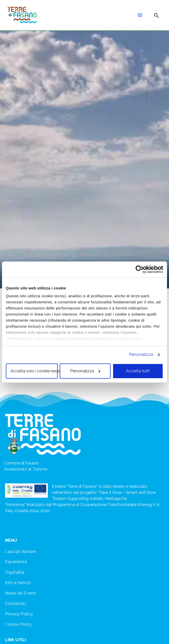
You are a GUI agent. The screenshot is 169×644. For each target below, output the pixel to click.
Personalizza (141, 354)
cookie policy (129, 338)
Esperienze (16, 562)
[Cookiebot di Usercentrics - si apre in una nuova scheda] (141, 269)
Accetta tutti (138, 371)
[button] (140, 15)
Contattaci (16, 604)
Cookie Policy (19, 624)
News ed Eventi (20, 593)
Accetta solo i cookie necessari (34, 371)
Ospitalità (15, 572)
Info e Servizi (18, 583)
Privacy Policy (19, 614)
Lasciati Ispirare (21, 552)
